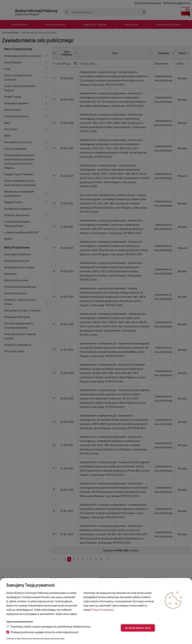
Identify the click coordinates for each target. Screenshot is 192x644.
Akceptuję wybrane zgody (138, 628)
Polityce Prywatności (102, 610)
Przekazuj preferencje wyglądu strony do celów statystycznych (42, 632)
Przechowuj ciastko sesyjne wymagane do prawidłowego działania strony (48, 626)
